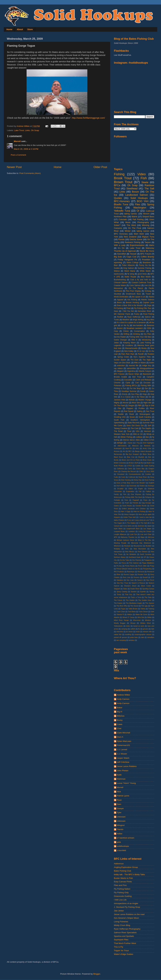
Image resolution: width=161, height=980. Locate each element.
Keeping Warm (129, 343)
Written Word (146, 623)
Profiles (142, 408)
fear (147, 437)
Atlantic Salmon (148, 300)
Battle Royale (130, 277)
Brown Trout (123, 182)
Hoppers (117, 517)
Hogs (145, 394)
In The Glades (130, 523)
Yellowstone (118, 626)
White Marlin (145, 271)
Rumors (137, 577)
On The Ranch (136, 288)
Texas (119, 594)
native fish (118, 634)
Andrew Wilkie (123, 695)
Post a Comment (18, 155)
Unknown (121, 817)
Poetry (137, 314)
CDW (149, 328)
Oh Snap (35, 130)
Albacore (135, 446)
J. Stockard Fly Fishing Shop (127, 907)
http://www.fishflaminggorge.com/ (88, 118)
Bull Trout (137, 377)
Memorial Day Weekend (141, 543)
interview (120, 632)
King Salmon (129, 268)
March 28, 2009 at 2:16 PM (26, 149)
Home (9, 29)
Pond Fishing (149, 314)
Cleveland (121, 474)
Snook (132, 417)
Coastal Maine (120, 285)
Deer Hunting (126, 480)
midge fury (147, 366)
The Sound (134, 606)
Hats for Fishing (139, 511)
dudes (152, 363)
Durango (151, 486)
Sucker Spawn (120, 360)
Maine (134, 217)
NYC (127, 549)
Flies (138, 204)
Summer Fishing (144, 268)
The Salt (149, 188)
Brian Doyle (147, 460)
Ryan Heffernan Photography (127, 929)
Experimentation (137, 245)
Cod (137, 383)
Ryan (119, 800)
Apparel (120, 300)
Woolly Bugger (120, 623)
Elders (131, 489)
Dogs (149, 305)
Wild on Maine (140, 363)
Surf (149, 426)
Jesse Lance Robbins (127, 766)
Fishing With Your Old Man (140, 337)
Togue (123, 609)
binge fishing (138, 320)
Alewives (147, 446)
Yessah (133, 254)
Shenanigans (145, 414)
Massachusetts (131, 348)
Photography (143, 222)
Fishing (119, 174)
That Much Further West (125, 943)
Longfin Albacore (120, 534)
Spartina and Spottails (124, 936)
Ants (137, 448)
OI (138, 211)
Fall (140, 491)
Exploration (130, 491)
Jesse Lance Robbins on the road (129, 914)
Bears (120, 303)
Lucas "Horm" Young (126, 783)
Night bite (147, 403)
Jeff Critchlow (123, 762)
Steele (145, 182)
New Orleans (143, 552)
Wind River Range (121, 620)
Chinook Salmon (121, 283)
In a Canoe (126, 397)
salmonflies (131, 368)
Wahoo (117, 271)
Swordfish (122, 254)
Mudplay (117, 549)
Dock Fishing (149, 480)
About (20, 29)
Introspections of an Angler (126, 903)
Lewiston (132, 531)
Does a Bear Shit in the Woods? (130, 305)
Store (30, 29)
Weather (126, 320)
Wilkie (149, 617)
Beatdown (147, 263)
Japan (149, 526)
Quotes (118, 198)
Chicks (126, 331)
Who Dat (141, 617)
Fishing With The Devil (134, 497)
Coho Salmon (135, 285)
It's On (121, 248)
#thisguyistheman (147, 368)
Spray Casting (122, 592)
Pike (120, 408)
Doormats (133, 486)
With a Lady (120, 245)
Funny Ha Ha (145, 265)
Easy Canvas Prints (123, 882)
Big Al (120, 712)
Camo (130, 469)
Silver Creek (146, 586)
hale (153, 629)
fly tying (131, 274)
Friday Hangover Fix (127, 260)
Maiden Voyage (145, 400)
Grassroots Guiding (123, 896)
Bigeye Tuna (148, 237)
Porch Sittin (142, 566)
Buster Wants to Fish (123, 878)
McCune (151, 537)
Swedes (134, 592)
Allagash (120, 371)
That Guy (129, 594)
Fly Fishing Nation (122, 889)
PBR (140, 406)
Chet (119, 728)
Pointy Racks (130, 566)
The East (134, 360)
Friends (135, 503)
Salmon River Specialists (125, 933)
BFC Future (146, 254)
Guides (117, 268)
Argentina (131, 371)
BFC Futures (119, 374)
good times (142, 274)
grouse (145, 629)
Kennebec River (144, 311)
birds (128, 626)
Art (124, 451)
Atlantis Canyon (145, 371)
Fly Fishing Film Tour (143, 308)
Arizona (117, 451)
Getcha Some (136, 239)
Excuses (147, 383)
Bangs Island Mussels (143, 451)
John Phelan (123, 771)
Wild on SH (138, 434)
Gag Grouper (146, 503)
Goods (143, 391)
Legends (117, 345)
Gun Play (135, 394)
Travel (148, 294)
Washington (140, 208)
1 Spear (129, 443)
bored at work (139, 626)
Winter (128, 231)
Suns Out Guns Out (135, 426)
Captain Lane (149, 303)
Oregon (131, 406)
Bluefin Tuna (121, 204)
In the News (140, 397)
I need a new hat (145, 517)
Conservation (139, 331)
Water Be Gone (141, 614)
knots (138, 632)
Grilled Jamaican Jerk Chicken (134, 509)
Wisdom (148, 620)
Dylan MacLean (124, 741)
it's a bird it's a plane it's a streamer (131, 323)
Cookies (148, 474)
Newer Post (14, 167)
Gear (116, 311)
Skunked (117, 294)
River (119, 574)
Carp (116, 331)
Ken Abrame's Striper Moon (126, 918)
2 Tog (138, 443)
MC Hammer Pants (122, 314)
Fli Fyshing (118, 308)
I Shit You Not (128, 311)
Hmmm (146, 214)
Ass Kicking (132, 300)
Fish (144, 178)
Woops (133, 623)
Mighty (117, 403)
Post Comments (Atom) (30, 173)
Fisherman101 (123, 745)
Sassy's (140, 580)
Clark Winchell (123, 733)
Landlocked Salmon (137, 195)
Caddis (138, 466)
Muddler (149, 546)
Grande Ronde (141, 506)
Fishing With (146, 386)
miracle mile (147, 632)
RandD (141, 354)
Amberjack (118, 448)
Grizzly (125, 394)
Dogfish (151, 483)
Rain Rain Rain (128, 354)
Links (27, 130)
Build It (149, 463)
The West (131, 225)
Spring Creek (123, 357)
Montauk (127, 546)
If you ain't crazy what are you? (139, 520)
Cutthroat (132, 477)
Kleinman (121, 779)
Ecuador (120, 489)
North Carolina (146, 554)
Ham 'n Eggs (126, 511)
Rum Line (127, 577)
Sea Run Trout (122, 583)
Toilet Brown (133, 609)
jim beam (129, 632)
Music (128, 222)
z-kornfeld (121, 850)
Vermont (147, 431)
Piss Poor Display (133, 291)
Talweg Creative (121, 428)
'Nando (120, 829)
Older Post (100, 167)
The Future (118, 600)
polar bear (134, 637)
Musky (144, 348)
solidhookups (123, 846)
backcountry (119, 274)
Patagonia (148, 560)
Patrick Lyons (123, 796)
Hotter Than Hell (129, 517)
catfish (133, 629)
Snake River (135, 589)
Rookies (151, 354)
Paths (116, 563)
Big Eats (118, 257)
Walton (130, 614)
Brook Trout (123, 178)
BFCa (117, 185)
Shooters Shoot (130, 586)
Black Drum (118, 457)
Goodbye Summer (129, 391)
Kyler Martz (118, 529)
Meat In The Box (145, 540)
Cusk (123, 477)
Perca (124, 563)
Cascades (128, 380)
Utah (152, 612)
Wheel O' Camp (128, 617)
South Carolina (145, 417)
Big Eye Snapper (132, 454)
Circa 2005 (150, 471)
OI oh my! (141, 351)
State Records (133, 423)
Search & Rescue (138, 583)
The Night (147, 360)
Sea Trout (150, 411)
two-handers (138, 325)
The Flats (148, 597)
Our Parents (137, 560)
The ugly (144, 606)
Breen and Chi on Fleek (131, 460)
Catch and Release (144, 380)
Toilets (143, 609)
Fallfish (148, 491)
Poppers (130, 408)
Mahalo (132, 400)
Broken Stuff (133, 463)
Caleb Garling (149, 466)
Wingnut (121, 825)
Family (116, 494)
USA (138, 431)
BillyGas (121, 716)
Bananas (151, 325)
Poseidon (146, 260)
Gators (116, 506)
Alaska (151, 297)
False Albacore (128, 265)
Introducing (146, 340)
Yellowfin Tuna (122, 211)
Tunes (116, 320)
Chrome (117, 383)
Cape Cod (131, 257)
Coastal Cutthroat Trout (141, 283)
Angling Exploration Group (126, 867)
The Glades (130, 600)
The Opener (150, 603)
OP (145, 557)
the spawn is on (139, 297)
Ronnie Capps (129, 574)
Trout (129, 431)
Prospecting (147, 569)
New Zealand (130, 237)
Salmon (148, 317)
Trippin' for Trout (121, 951)
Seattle (121, 414)
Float (128, 308)
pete (119, 842)
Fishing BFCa (131, 386)
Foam (127, 503)
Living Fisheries (121, 922)
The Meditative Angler (134, 603)
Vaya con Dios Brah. (122, 363)
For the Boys (135, 388)
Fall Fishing (138, 219)
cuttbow (139, 437)
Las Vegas (147, 529)
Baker (120, 708)
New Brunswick (140, 549)
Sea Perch (150, 580)
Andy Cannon (123, 699)
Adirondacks (122, 446)
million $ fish (149, 440)
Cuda (116, 477)
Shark (132, 414)
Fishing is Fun (120, 388)
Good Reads (127, 506)
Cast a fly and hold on (140, 280)
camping (124, 629)
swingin (120, 443)
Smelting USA (120, 417)
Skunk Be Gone (147, 251)
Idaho (152, 245)
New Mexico (130, 552)
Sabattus (120, 580)
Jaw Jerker (119, 911)
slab (142, 637)
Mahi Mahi (139, 234)
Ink (150, 397)
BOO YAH (143, 201)
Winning (146, 225)
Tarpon (148, 242)
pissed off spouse (120, 637)
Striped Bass (148, 217)
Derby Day (138, 480)
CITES (129, 466)
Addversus (119, 864)
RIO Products (119, 572)
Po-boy (119, 566)
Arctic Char (147, 448)
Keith (119, 775)
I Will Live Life (120, 900)
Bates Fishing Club (122, 871)
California (120, 469)
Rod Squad (129, 411)
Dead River (143, 477)
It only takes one (129, 526)
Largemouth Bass (133, 529)
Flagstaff (136, 500)
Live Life (148, 285)
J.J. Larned (122, 750)
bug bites (150, 320)
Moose (126, 403)
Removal (141, 572)
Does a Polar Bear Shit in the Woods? (131, 483)
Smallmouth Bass (133, 294)
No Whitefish (131, 554)
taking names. (131, 214)
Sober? (117, 225)
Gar (146, 388)
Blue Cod (131, 457)
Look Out (133, 534)
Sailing (140, 411)
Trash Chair (121, 612)
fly (139, 629)
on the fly (125, 325)
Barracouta (118, 454)
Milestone (117, 546)
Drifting (126, 334)
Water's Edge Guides (124, 954)
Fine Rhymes (136, 494)
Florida (121, 239)
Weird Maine (130, 271)
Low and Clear (146, 534)
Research (151, 572)
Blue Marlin (146, 277)
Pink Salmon (134, 563)
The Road (118, 431)
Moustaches (138, 546)
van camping (121, 640)
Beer (116, 265)
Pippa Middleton (148, 563)
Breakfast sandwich (135, 328)
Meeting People (120, 543)
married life (134, 366)
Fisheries (118, 386)
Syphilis (143, 592)
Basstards (147, 374)
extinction (121, 366)
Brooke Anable (120, 377)
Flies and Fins (120, 885)
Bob (150, 457)
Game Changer (120, 340)
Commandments (135, 474)
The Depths (146, 428)
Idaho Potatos (119, 520)
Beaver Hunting (132, 303)
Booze (135, 192)
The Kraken (118, 603)
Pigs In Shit (149, 406)
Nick (119, 792)
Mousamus (118, 288)
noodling (128, 634)
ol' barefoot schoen (126, 838)
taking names (143, 231)
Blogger (97, 974)
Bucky (120, 720)
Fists (126, 500)
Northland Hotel (135, 557)
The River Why (122, 606)
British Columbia (120, 463)
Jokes (116, 343)
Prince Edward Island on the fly (128, 569)
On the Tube (124, 560)
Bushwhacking (120, 280)
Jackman (141, 526)
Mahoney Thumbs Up (129, 537)
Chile (141, 471)
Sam (119, 804)
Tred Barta (132, 612)
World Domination (121, 297)
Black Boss (147, 454)
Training (151, 609)
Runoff (145, 577)
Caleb (120, 724)
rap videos (118, 368)
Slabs (125, 589)
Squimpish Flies (121, 940)
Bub (142, 463)
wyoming (118, 262)
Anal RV (129, 448)
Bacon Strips (134, 374)
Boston (120, 328)
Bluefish (141, 457)
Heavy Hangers (130, 514)
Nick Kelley (129, 351)
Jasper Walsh (123, 758)
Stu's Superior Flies (142, 357)
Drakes (142, 486)
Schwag (148, 291)
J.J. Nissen (122, 754)
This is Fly (119, 947)
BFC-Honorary (122, 201)
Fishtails (117, 500)
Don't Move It (121, 486)
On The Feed (119, 406)
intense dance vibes (131, 440)
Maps (142, 537)
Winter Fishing (127, 437)
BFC (130, 451)
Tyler (119, 813)
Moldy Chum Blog (122, 925)
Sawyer (120, 808)
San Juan (130, 580)
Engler (141, 489)
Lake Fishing (145, 343)
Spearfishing (119, 423)
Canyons (118, 228)
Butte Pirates (119, 466)
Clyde (128, 383)
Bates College (133, 263)
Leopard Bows (119, 531)
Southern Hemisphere (140, 420)
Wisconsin (137, 620)
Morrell (17, 141)
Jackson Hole (120, 400)
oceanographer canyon (143, 634)
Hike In (134, 340)
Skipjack (117, 589)
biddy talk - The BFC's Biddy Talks (129, 874)
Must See (136, 403)
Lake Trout (19, 130)
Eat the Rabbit (120, 337)
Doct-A (120, 737)
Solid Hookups (139, 198)
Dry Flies (147, 334)
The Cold (134, 428)
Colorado (123, 219)
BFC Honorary (121, 234)
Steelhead (132, 188)
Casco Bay (140, 469)
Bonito (116, 460)
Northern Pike (120, 217)
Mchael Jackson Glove (125, 540)
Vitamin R (120, 614)
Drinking (136, 334)
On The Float (135, 228)
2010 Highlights (148, 443)
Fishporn (148, 497)
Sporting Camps (148, 589)
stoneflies (151, 637)
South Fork (119, 420)
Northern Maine (120, 557)
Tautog (152, 592)
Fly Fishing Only (121, 893)
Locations (129, 345)
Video (142, 174)
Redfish (120, 317)
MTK (116, 537)
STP (153, 577)
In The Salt (143, 523)
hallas (120, 834)
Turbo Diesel (143, 612)
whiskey (132, 640)
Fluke (145, 500)
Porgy (152, 566)
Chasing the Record (128, 471)
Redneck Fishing (133, 242)
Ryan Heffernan (134, 317)
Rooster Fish (142, 574)
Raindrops (131, 572)
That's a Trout (136, 597)
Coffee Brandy (147, 257)
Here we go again (145, 514)
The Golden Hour (145, 600)
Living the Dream (145, 531)
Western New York (122, 434)
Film (125, 494)
